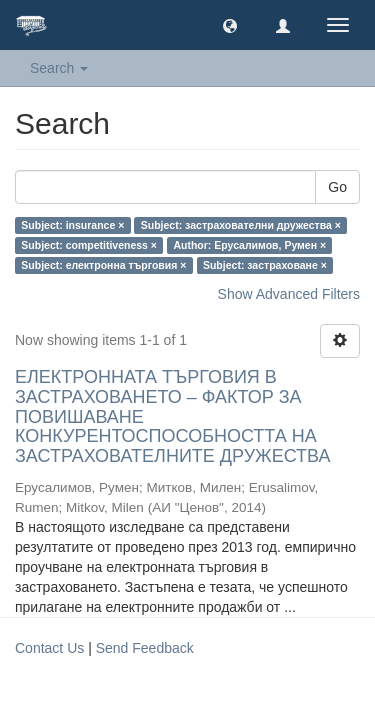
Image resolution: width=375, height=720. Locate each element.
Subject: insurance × (72, 225)
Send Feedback (145, 648)
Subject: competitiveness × (89, 245)
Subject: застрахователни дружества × (241, 225)
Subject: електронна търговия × (103, 265)
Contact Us (49, 648)
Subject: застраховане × (265, 265)
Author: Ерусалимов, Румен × (249, 245)
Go (337, 187)
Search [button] (59, 68)
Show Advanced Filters (289, 294)
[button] (230, 25)
